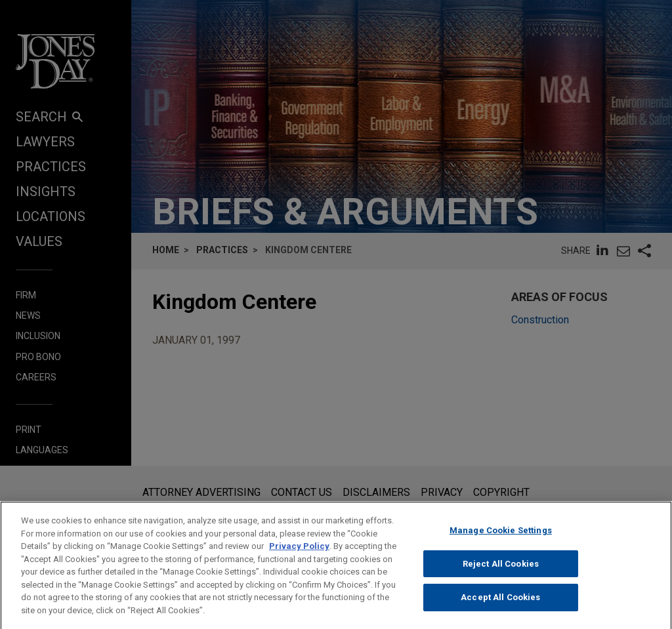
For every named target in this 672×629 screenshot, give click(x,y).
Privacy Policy (299, 557)
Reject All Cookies (501, 574)
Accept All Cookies (500, 608)
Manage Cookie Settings (501, 541)
